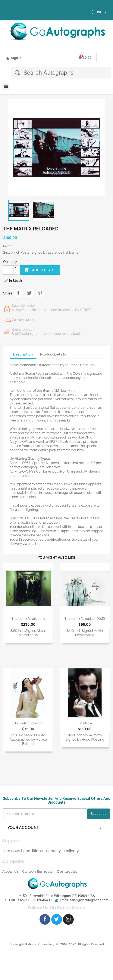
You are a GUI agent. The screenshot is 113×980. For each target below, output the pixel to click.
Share (18, 293)
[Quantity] (8, 270)
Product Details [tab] (53, 354)
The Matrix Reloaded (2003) (85, 619)
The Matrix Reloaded (28, 723)
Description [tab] (23, 354)
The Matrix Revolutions (28, 619)
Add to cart (40, 270)
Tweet (29, 293)
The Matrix (85, 723)
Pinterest (40, 293)
